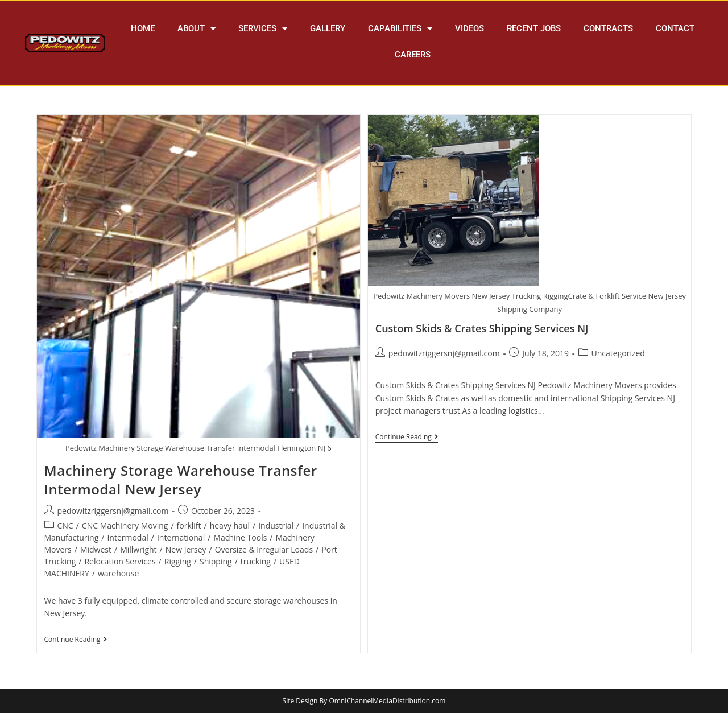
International (181, 537)
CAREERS (413, 55)
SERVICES (263, 29)
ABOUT (197, 29)
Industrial (276, 526)
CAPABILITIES (400, 29)
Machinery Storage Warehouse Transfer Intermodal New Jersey (181, 480)
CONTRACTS (608, 28)
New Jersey (186, 549)
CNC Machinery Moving (125, 526)
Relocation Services (120, 561)
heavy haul (230, 526)
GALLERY (328, 28)
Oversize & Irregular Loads (264, 549)
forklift (189, 526)
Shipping (216, 561)
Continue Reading (76, 640)
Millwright (138, 549)
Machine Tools (240, 537)
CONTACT (675, 28)
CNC (65, 526)
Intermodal (127, 537)
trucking (256, 561)
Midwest (96, 549)
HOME (143, 28)
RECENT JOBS (534, 28)
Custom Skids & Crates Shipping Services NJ (482, 328)
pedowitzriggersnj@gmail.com (113, 511)
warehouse (118, 573)
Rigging (178, 561)
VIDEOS (470, 28)
